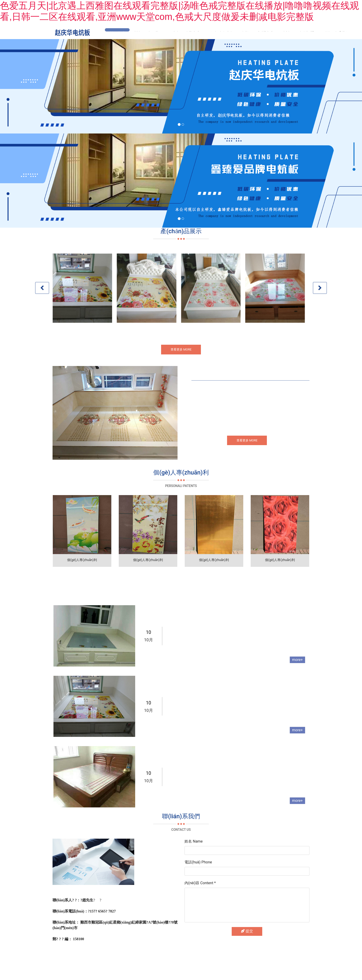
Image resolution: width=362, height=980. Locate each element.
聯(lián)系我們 (337, 33)
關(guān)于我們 (149, 33)
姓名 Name (194, 853)
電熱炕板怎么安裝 (183, 786)
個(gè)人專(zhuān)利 (229, 33)
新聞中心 (266, 33)
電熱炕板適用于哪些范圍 (189, 643)
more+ (297, 671)
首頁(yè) (117, 33)
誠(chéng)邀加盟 (299, 33)
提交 (247, 943)
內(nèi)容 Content (200, 895)
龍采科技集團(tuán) (172, 963)
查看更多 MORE (181, 351)
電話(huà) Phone (198, 874)
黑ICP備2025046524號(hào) (214, 963)
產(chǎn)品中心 (187, 33)
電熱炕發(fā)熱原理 (184, 713)
